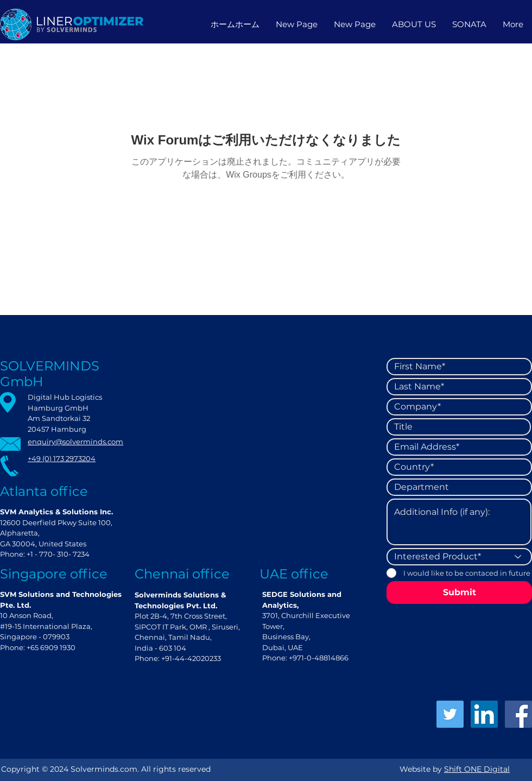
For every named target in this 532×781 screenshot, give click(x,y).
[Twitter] (450, 714)
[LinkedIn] (484, 714)
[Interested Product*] (459, 557)
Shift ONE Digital (477, 769)
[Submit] (459, 593)
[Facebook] (518, 714)
